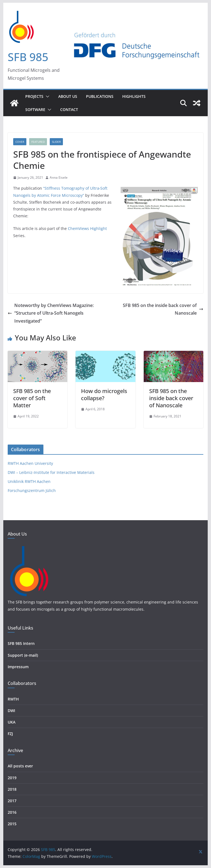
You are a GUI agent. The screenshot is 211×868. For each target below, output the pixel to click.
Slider (56, 142)
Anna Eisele (59, 177)
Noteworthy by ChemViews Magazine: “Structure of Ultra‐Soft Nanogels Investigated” (51, 313)
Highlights (134, 96)
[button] (46, 96)
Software (35, 109)
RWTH (13, 699)
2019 (12, 778)
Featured (38, 142)
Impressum (18, 667)
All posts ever (20, 766)
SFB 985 (28, 57)
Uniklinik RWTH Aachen (29, 481)
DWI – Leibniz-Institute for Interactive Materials (51, 472)
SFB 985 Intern (21, 643)
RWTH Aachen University (30, 463)
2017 (12, 801)
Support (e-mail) (23, 655)
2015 (12, 824)
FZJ (10, 734)
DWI (11, 711)
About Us (68, 96)
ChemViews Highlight (87, 228)
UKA (12, 722)
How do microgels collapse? (104, 395)
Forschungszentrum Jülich (32, 490)
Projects (34, 96)
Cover (20, 142)
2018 (12, 789)
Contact (69, 109)
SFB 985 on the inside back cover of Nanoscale (163, 309)
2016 (12, 812)
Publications (100, 96)
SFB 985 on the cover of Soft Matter (32, 398)
